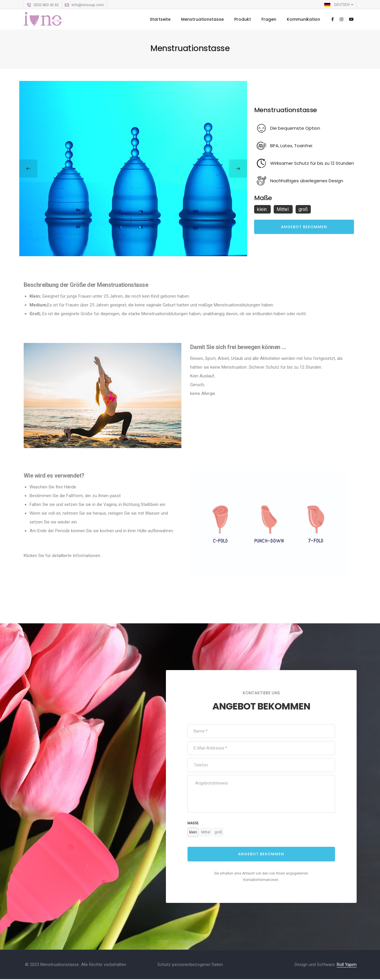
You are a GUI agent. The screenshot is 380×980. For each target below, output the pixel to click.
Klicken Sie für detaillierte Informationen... (63, 556)
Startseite (160, 19)
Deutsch (339, 5)
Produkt (243, 19)
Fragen (269, 19)
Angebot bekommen (304, 227)
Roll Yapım (347, 965)
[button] (28, 169)
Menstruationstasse (202, 19)
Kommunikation (303, 19)
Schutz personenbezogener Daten (190, 965)
